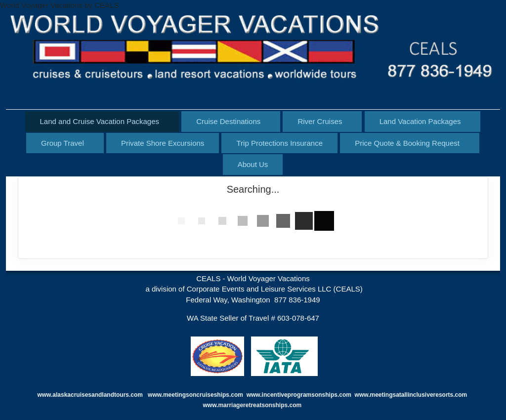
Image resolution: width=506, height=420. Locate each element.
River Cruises (320, 121)
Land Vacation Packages (420, 121)
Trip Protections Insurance (279, 143)
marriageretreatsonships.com (260, 405)
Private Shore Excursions (163, 143)
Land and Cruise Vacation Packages (100, 121)
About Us (253, 164)
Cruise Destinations (228, 121)
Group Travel (63, 143)
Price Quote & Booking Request (407, 143)
